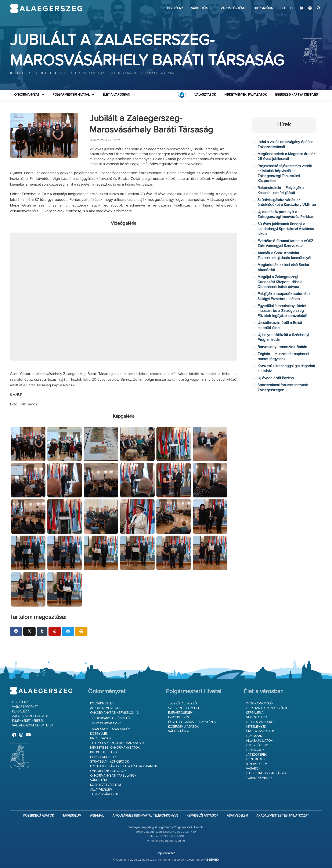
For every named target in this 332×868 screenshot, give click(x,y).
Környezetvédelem (106, 785)
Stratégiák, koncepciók (110, 762)
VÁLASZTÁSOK (205, 95)
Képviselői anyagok (203, 816)
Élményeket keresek (28, 721)
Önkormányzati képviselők (112, 713)
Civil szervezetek (260, 731)
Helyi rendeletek (103, 757)
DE (292, 8)
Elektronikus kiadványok (267, 773)
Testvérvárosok (104, 794)
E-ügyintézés (179, 717)
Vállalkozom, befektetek (33, 725)
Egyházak (254, 736)
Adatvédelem (237, 816)
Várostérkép (202, 8)
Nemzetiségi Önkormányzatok (115, 748)
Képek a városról (261, 722)
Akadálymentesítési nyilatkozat (283, 816)
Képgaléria (264, 8)
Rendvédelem (257, 764)
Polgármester (102, 703)
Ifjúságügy (255, 750)
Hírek (46, 73)
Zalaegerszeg (46, 8)
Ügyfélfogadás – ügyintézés (192, 722)
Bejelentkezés (166, 853)
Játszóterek (256, 755)
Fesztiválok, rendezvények (268, 708)
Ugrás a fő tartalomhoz (311, 2)
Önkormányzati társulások (113, 776)
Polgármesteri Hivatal (71, 95)
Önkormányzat (27, 95)
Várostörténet (234, 8)
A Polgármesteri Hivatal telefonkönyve (145, 816)
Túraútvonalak (259, 778)
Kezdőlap (175, 8)
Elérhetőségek (180, 713)
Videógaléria (257, 717)
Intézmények (256, 727)
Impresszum (72, 816)
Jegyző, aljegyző (183, 703)
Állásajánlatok (259, 741)
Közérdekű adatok (183, 727)
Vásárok (253, 769)
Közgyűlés (99, 734)
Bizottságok (101, 738)
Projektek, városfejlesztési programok (124, 766)
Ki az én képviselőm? (107, 724)
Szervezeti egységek (185, 708)
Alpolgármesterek (106, 708)
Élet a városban (116, 95)
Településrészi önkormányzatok (117, 743)
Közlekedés (255, 759)
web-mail (97, 816)
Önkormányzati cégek (108, 771)
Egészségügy (257, 745)
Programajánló (259, 703)
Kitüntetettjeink (104, 752)
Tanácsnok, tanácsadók (110, 729)
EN (283, 8)
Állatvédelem (101, 790)
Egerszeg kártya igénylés (297, 95)
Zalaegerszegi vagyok (30, 716)
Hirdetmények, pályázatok (246, 95)
